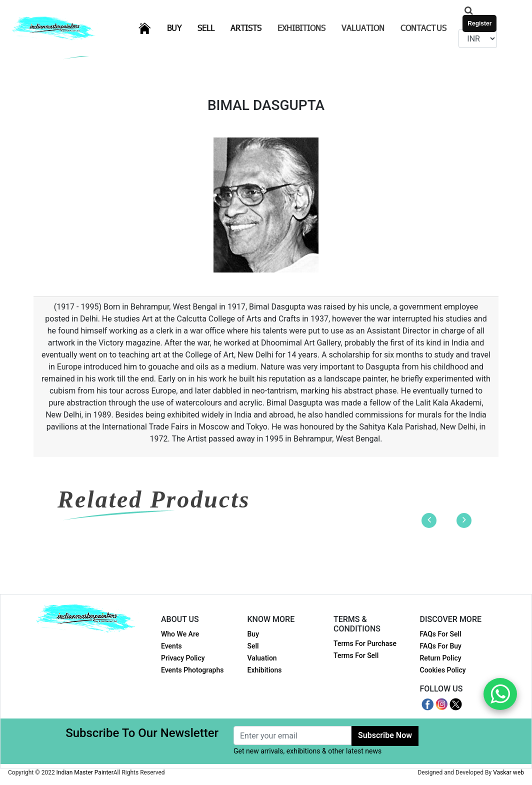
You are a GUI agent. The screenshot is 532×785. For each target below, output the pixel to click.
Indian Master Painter (85, 772)
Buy (180, 27)
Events (171, 646)
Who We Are (180, 634)
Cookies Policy (443, 670)
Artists (252, 27)
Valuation (363, 28)
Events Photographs (192, 670)
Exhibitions (301, 28)
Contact (423, 28)
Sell (212, 27)
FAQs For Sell (441, 634)
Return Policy (441, 658)
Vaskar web (508, 772)
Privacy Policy (183, 658)
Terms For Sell (356, 655)
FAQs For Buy (441, 646)
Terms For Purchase (365, 643)
